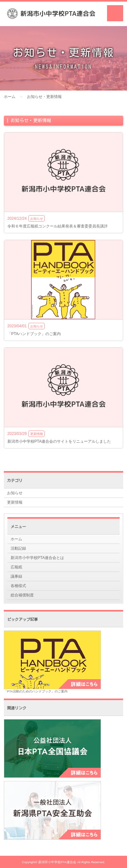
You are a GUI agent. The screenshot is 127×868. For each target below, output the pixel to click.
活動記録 (18, 548)
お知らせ (15, 493)
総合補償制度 (22, 595)
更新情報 (15, 502)
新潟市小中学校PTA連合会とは (37, 558)
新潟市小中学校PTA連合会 (57, 862)
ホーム (10, 97)
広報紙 (16, 567)
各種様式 (18, 586)
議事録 (16, 576)
